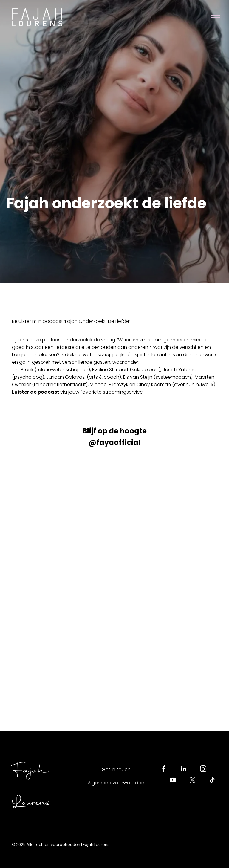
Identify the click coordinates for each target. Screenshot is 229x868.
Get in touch (116, 770)
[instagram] (203, 770)
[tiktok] (212, 781)
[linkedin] (184, 770)
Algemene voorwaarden (116, 783)
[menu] (216, 15)
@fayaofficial (114, 443)
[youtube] (173, 781)
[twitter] (193, 781)
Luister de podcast (36, 392)
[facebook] (164, 770)
